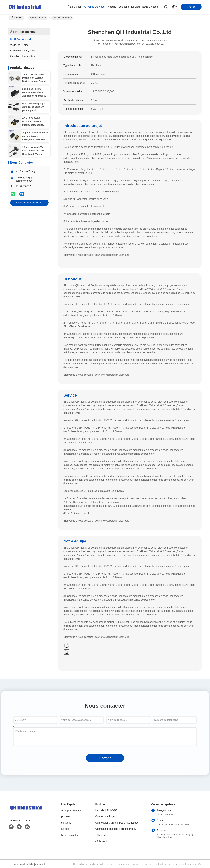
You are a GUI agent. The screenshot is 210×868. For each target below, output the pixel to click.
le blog (136, 7)
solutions (124, 7)
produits (112, 7)
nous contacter (151, 7)
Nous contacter (70, 835)
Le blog (65, 829)
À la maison (75, 7)
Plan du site (41, 864)
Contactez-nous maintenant (29, 203)
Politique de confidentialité (21, 864)
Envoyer (105, 758)
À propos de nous (94, 7)
